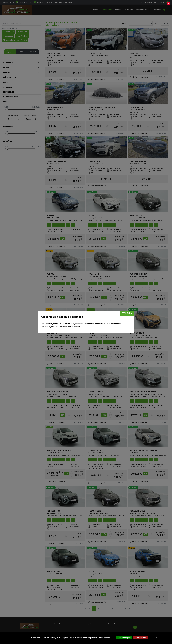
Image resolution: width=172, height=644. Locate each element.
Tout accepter (124, 638)
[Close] (168, 4)
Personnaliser (155, 638)
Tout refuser (140, 638)
